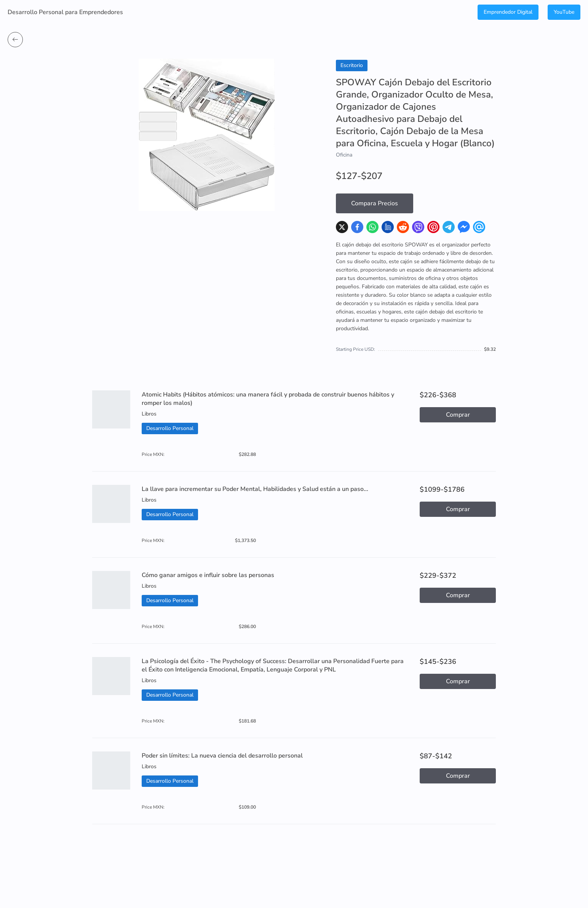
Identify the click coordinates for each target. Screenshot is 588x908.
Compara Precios (375, 203)
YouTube (564, 12)
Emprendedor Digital (508, 12)
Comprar (458, 415)
